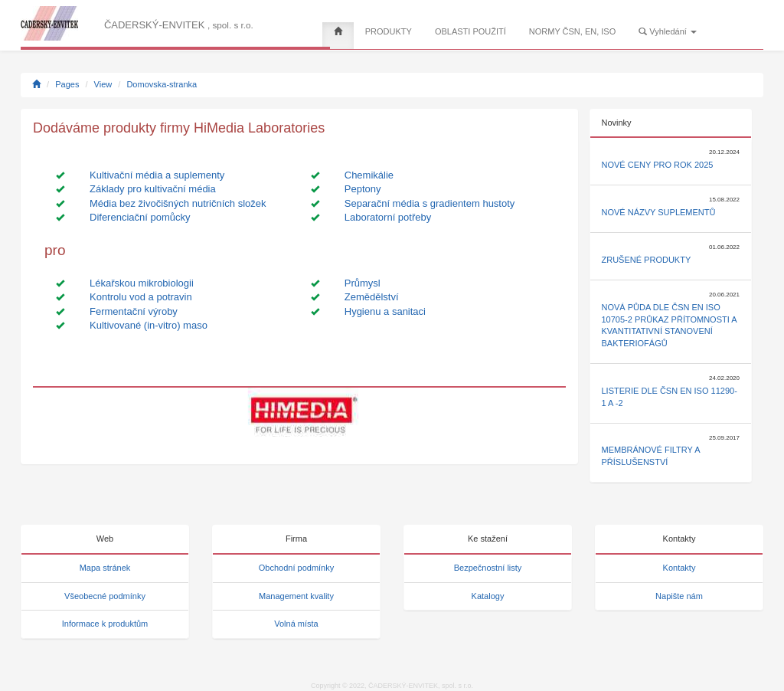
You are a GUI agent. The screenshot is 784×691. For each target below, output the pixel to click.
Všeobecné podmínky (105, 596)
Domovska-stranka (162, 84)
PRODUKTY (389, 31)
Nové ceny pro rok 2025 (658, 165)
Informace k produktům (105, 624)
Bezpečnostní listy (488, 568)
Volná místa (296, 624)
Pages (67, 84)
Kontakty (679, 568)
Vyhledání (668, 31)
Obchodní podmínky (296, 568)
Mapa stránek (105, 568)
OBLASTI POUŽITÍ (470, 31)
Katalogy (488, 596)
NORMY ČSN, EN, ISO (572, 31)
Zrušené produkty (647, 260)
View (103, 84)
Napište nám (679, 596)
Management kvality (296, 596)
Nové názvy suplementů (659, 212)
